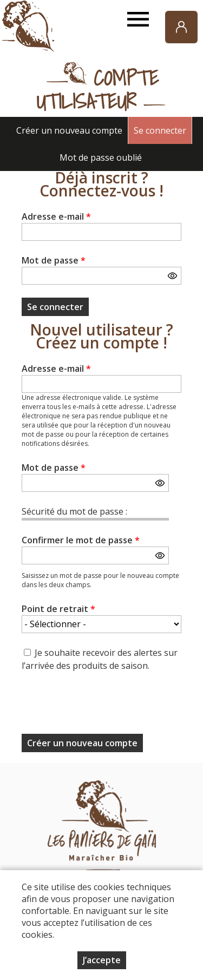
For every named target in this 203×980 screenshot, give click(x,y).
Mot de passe (54, 260)
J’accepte (102, 960)
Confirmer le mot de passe (81, 540)
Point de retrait (58, 609)
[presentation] (104, 706)
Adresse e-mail (56, 216)
